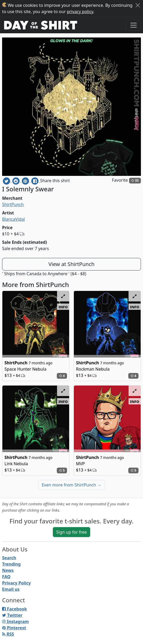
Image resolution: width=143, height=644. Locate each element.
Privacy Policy (16, 583)
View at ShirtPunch (71, 264)
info (63, 307)
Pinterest (14, 628)
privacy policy (80, 12)
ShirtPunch (13, 204)
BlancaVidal (14, 219)
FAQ (6, 577)
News (8, 570)
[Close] (138, 5)
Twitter (12, 615)
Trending (11, 564)
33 (135, 180)
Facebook (14, 609)
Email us (11, 589)
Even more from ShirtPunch (71, 485)
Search (9, 558)
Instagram (15, 621)
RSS (8, 634)
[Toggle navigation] (134, 25)
